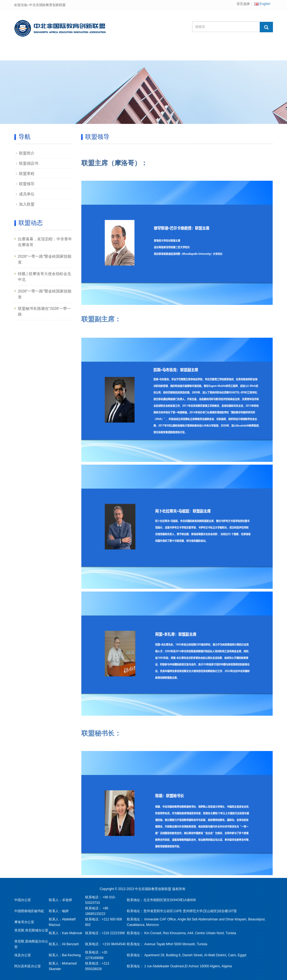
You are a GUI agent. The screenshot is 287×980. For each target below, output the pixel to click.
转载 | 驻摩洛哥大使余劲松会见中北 (45, 277)
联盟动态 (134, 54)
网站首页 (31, 54)
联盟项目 (100, 54)
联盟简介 (27, 153)
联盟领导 (27, 184)
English (262, 4)
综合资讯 (168, 54)
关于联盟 (65, 54)
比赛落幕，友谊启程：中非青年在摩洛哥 (45, 242)
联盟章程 (27, 174)
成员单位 (27, 194)
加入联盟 (27, 204)
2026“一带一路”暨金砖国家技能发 (45, 259)
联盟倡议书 (29, 163)
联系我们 (202, 54)
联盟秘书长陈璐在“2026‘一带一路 (45, 311)
